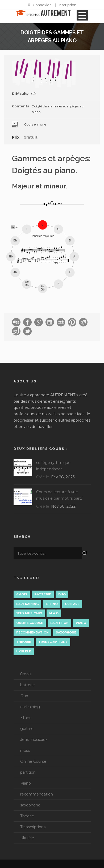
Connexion (42, 5)
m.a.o (25, 750)
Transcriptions (33, 827)
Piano (26, 783)
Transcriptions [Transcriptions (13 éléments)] (53, 642)
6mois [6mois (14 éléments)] (22, 594)
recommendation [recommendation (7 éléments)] (32, 632)
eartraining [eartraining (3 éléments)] (27, 604)
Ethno (26, 718)
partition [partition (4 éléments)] (59, 623)
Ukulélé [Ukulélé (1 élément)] (24, 651)
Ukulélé (27, 838)
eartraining (30, 707)
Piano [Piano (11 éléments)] (81, 623)
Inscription (67, 5)
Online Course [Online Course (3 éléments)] (30, 623)
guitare (27, 729)
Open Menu (82, 15)
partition (28, 772)
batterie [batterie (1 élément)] (43, 594)
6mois (26, 674)
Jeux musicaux (34, 740)
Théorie (27, 816)
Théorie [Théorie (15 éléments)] (24, 642)
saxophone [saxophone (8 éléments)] (66, 632)
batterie (28, 685)
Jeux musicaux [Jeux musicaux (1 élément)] (29, 613)
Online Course (33, 761)
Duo (24, 696)
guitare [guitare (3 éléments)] (72, 604)
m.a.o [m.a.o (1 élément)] (54, 613)
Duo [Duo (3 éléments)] (62, 594)
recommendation (37, 794)
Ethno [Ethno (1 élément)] (52, 604)
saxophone (30, 805)
